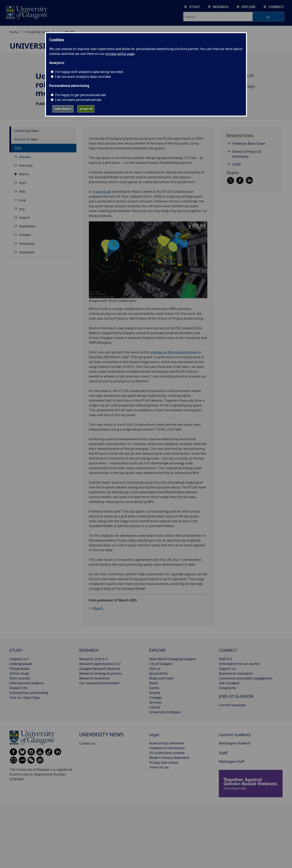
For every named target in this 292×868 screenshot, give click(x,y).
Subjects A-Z (19, 659)
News (153, 683)
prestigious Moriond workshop (173, 352)
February (26, 165)
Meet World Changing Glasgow (172, 659)
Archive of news (26, 139)
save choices (63, 109)
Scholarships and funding (29, 693)
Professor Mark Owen (249, 144)
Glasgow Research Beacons (100, 669)
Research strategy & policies (100, 673)
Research (221, 7)
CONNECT (228, 650)
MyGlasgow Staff (232, 761)
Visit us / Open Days (25, 698)
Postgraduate (20, 669)
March (24, 174)
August (24, 218)
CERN (237, 164)
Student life (18, 688)
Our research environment (99, 683)
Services (155, 702)
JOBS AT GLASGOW (236, 696)
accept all (86, 109)
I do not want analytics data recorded (83, 77)
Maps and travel (161, 678)
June (23, 200)
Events (154, 688)
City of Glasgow (161, 664)
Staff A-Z (225, 659)
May (22, 191)
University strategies (165, 712)
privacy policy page (120, 54)
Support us (227, 669)
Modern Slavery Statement (169, 758)
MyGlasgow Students (235, 743)
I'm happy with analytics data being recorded (89, 72)
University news (37, 32)
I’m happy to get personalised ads (80, 95)
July (22, 209)
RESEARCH (89, 650)
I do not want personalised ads (78, 100)
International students (27, 683)
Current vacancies (232, 705)
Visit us (155, 669)
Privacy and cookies (164, 762)
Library (155, 707)
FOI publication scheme (167, 753)
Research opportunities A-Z (100, 664)
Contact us (87, 743)
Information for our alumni (239, 664)
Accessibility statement (167, 743)
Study (195, 7)
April (23, 183)
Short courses (20, 678)
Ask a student (229, 683)
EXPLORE (157, 650)
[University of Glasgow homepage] (26, 12)
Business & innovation (236, 673)
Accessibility (158, 673)
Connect (276, 7)
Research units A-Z (93, 659)
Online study (19, 673)
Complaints (227, 688)
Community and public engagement (246, 678)
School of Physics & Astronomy (247, 154)
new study (103, 192)
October (25, 235)
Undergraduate (21, 664)
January (25, 157)
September (27, 226)
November (27, 244)
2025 (18, 148)
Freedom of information (167, 748)
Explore (248, 7)
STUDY (16, 650)
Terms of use (159, 767)
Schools (155, 693)
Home (14, 32)
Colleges (156, 698)
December (27, 252)
